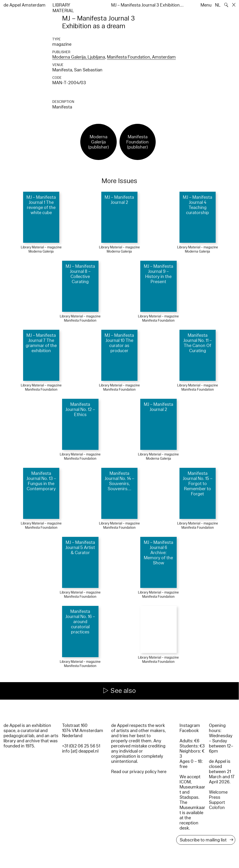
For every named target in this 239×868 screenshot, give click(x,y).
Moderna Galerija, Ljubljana (79, 57)
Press (215, 797)
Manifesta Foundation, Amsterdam (141, 57)
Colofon (217, 808)
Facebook (189, 731)
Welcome (218, 792)
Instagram (190, 726)
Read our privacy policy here (139, 772)
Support (217, 802)
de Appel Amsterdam (25, 5)
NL (218, 5)
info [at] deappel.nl (80, 751)
